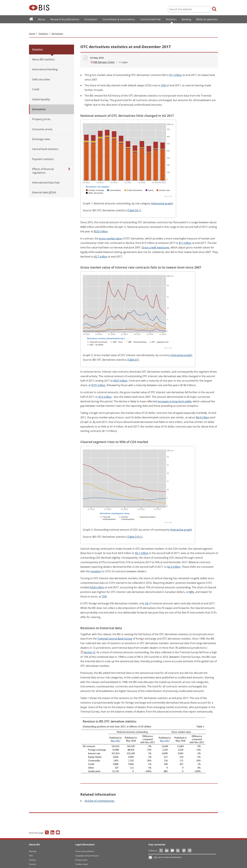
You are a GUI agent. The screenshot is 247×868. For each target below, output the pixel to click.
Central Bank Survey (115, 632)
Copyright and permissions (87, 849)
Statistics (43, 27)
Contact (32, 854)
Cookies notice (82, 858)
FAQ (31, 849)
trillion (176, 69)
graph (162, 197)
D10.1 (135, 530)
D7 (133, 353)
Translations (34, 862)
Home (32, 27)
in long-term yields (175, 395)
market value (110, 232)
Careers (33, 858)
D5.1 (134, 204)
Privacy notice (81, 854)
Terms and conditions (85, 845)
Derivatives (57, 27)
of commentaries (99, 795)
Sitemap (33, 845)
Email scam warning (84, 862)
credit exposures (155, 241)
